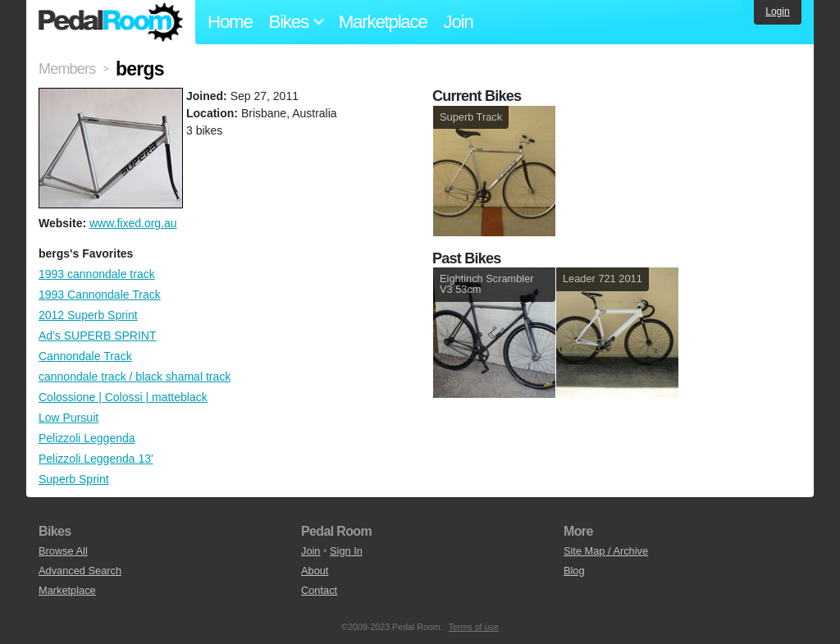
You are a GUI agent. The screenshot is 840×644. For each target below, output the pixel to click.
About (315, 571)
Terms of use (474, 627)
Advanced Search (80, 571)
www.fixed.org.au (133, 223)
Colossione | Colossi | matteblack (123, 397)
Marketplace (383, 22)
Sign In (346, 551)
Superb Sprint (74, 479)
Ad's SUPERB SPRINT (98, 336)
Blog (574, 571)
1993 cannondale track (97, 274)
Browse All (63, 551)
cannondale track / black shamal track (135, 377)
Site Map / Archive (606, 551)
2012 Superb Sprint (88, 315)
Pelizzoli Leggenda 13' (96, 459)
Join (459, 22)
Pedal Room (111, 22)
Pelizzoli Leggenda (87, 438)
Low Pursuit (68, 418)
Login (777, 11)
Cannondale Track (85, 356)
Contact (319, 590)
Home (230, 22)
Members (67, 69)
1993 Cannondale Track (100, 295)
